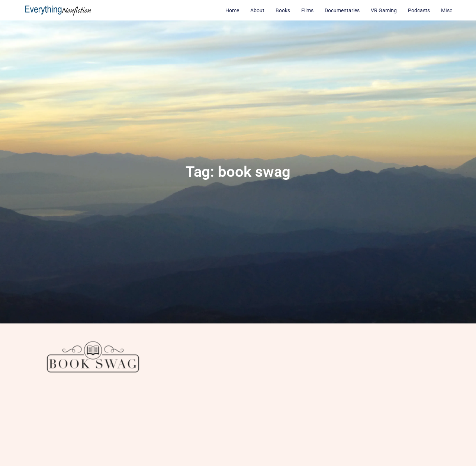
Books (283, 10)
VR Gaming (384, 10)
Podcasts (419, 10)
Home (232, 10)
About (257, 10)
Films (307, 10)
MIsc (447, 10)
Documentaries (342, 10)
